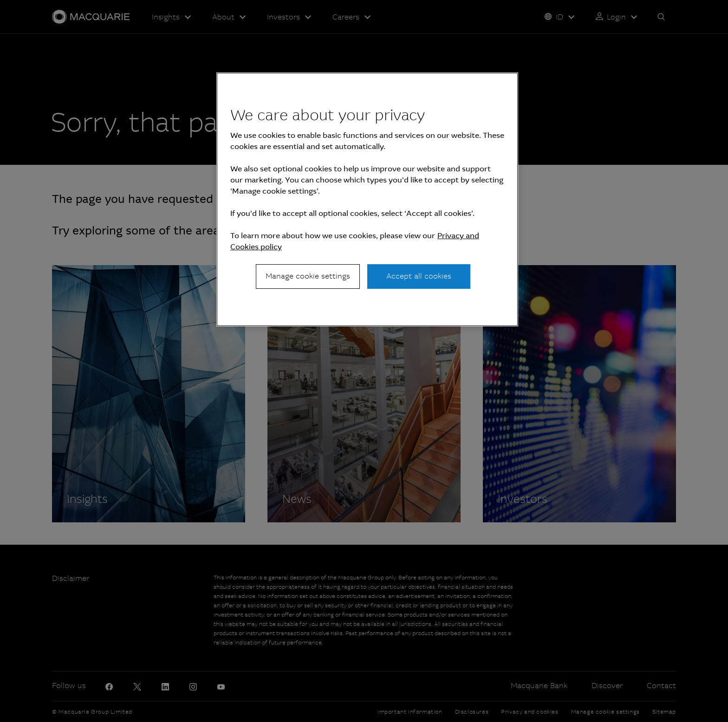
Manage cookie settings (308, 276)
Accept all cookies (419, 276)
